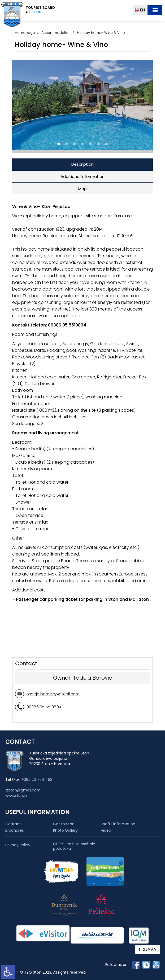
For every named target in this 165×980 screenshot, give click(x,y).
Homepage (25, 33)
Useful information (118, 824)
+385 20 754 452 (37, 779)
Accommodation (56, 33)
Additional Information (82, 176)
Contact (13, 824)
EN (140, 10)
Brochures (15, 830)
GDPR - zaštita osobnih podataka (74, 846)
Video (106, 830)
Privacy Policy (18, 845)
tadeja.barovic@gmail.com (53, 694)
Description (82, 164)
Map (82, 189)
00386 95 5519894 (44, 707)
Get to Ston (64, 824)
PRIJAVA (147, 949)
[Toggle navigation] (155, 10)
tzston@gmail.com (23, 790)
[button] (59, 144)
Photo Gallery (65, 830)
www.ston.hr (16, 795)
